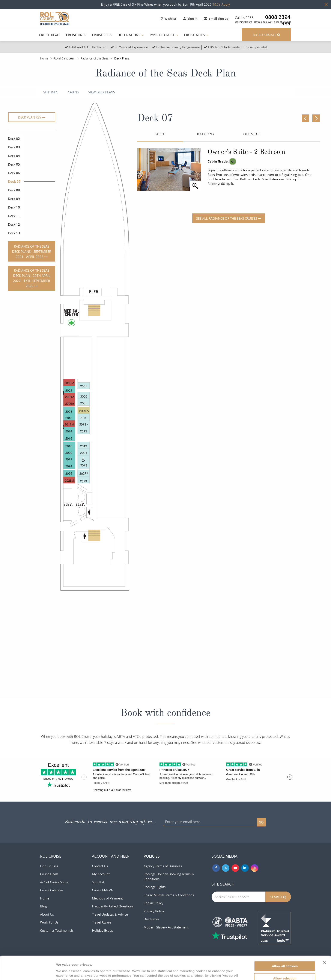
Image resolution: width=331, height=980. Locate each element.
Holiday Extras (103, 930)
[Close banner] (324, 940)
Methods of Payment (107, 898)
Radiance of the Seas (95, 58)
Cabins (73, 92)
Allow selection (285, 956)
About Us (47, 914)
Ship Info (51, 92)
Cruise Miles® (102, 890)
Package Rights (155, 887)
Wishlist (168, 19)
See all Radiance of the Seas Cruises (227, 218)
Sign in (190, 19)
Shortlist (98, 882)
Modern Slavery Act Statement (166, 927)
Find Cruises (49, 866)
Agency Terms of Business (163, 866)
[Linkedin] (245, 868)
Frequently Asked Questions (113, 906)
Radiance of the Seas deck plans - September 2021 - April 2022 (32, 251)
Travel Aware (102, 922)
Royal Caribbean (64, 58)
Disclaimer (151, 919)
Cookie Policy (153, 903)
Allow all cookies (285, 944)
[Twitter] (226, 868)
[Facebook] (216, 868)
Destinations (131, 35)
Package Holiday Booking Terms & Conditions (169, 876)
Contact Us (100, 866)
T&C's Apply (221, 4)
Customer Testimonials (57, 930)
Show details (225, 972)
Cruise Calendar (52, 890)
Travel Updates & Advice (110, 914)
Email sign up (216, 19)
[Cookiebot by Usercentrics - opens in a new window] (28, 972)
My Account (101, 874)
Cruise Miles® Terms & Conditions (169, 895)
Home (44, 58)
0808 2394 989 (278, 17)
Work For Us (49, 922)
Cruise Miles (196, 35)
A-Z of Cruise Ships (54, 882)
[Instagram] (255, 868)
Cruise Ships (102, 35)
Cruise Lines (76, 35)
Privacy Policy (154, 911)
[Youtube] (235, 868)
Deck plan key (30, 117)
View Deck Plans (102, 92)
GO (261, 822)
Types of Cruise (164, 35)
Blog (43, 906)
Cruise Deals (50, 35)
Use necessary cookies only (285, 968)
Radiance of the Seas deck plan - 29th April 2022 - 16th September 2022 (32, 278)
